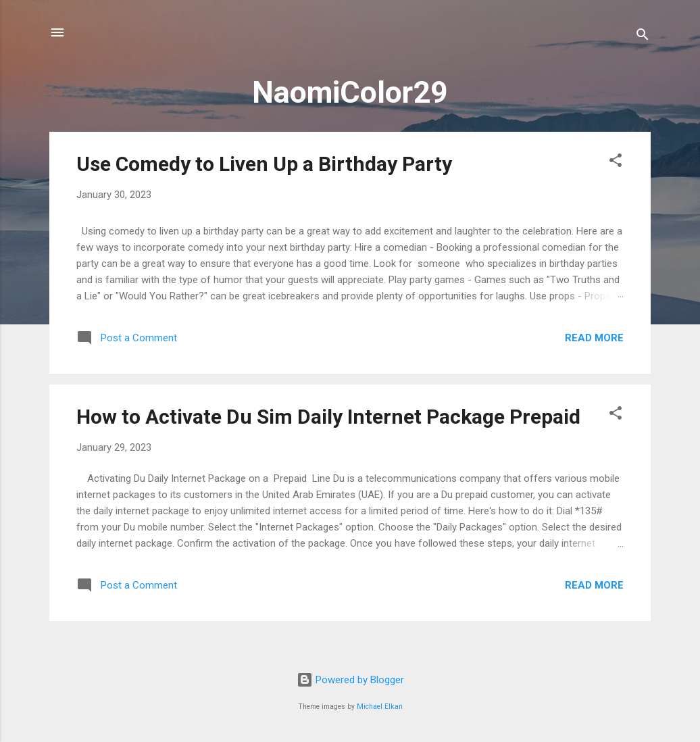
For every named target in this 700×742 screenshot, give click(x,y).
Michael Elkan (380, 707)
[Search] (643, 37)
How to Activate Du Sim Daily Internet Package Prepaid (328, 417)
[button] (616, 163)
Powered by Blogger (350, 680)
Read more (594, 338)
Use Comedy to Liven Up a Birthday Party (264, 164)
